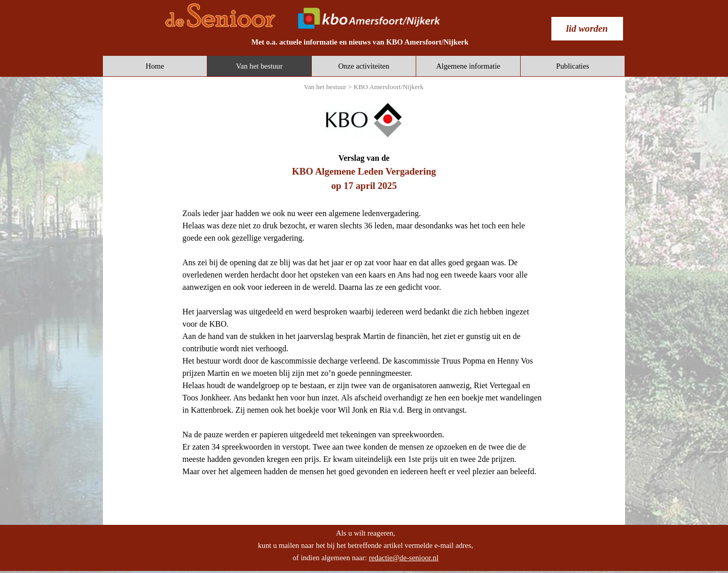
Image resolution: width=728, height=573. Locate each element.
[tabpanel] (360, 42)
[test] (587, 29)
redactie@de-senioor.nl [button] (403, 558)
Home (155, 66)
